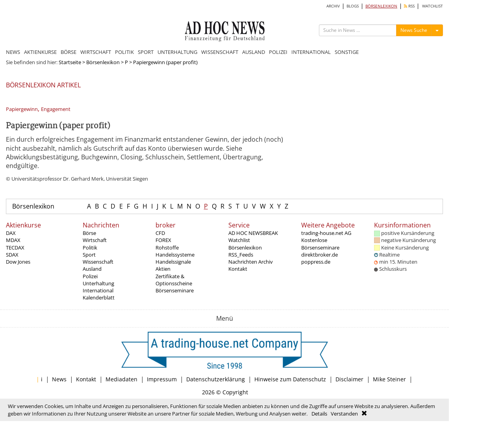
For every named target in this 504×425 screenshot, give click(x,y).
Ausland (92, 269)
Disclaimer (349, 379)
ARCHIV (333, 6)
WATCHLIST (433, 6)
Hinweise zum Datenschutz (290, 379)
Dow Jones (18, 262)
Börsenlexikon (103, 62)
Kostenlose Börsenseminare (320, 244)
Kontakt (238, 269)
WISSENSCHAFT (220, 52)
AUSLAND (254, 52)
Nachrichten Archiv (251, 262)
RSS (409, 6)
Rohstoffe (167, 248)
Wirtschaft (95, 240)
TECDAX (15, 248)
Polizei (90, 276)
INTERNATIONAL (311, 52)
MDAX (13, 240)
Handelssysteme (175, 255)
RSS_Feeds (241, 255)
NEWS (13, 52)
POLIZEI (278, 52)
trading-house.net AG (326, 233)
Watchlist (239, 240)
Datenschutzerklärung (216, 379)
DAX (11, 233)
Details (319, 414)
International (98, 290)
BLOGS (353, 6)
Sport (89, 255)
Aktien (163, 269)
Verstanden (344, 414)
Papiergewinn (22, 109)
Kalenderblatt (99, 297)
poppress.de (316, 262)
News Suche (414, 30)
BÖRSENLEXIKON (381, 6)
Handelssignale (173, 262)
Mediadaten (121, 379)
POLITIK (124, 52)
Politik (90, 248)
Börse (89, 233)
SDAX (12, 255)
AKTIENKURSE (40, 52)
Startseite (70, 62)
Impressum (162, 379)
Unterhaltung (98, 283)
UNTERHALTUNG (177, 52)
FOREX (163, 240)
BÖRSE (69, 52)
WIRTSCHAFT (96, 52)
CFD (160, 233)
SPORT (146, 52)
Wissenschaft (98, 262)
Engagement (56, 109)
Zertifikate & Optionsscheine (174, 280)
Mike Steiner (389, 379)
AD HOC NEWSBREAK (253, 233)
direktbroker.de (320, 255)
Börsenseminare (175, 290)
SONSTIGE (347, 52)
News (59, 379)
